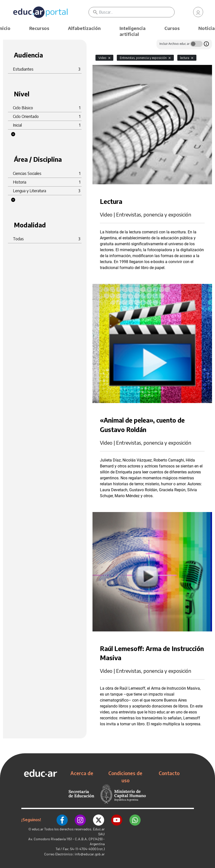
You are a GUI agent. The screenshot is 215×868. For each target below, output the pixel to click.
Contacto (169, 773)
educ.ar (38, 828)
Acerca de (82, 773)
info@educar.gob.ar (90, 853)
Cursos (172, 28)
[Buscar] (138, 12)
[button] (13, 134)
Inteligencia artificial (133, 31)
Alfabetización (84, 28)
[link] (198, 12)
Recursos (39, 28)
